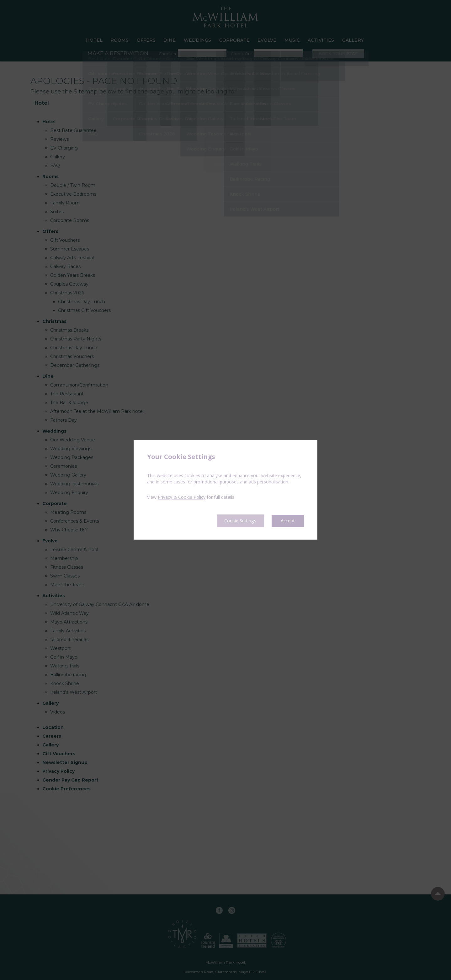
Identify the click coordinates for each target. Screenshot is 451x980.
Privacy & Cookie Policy (182, 497)
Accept (287, 521)
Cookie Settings (235, 521)
